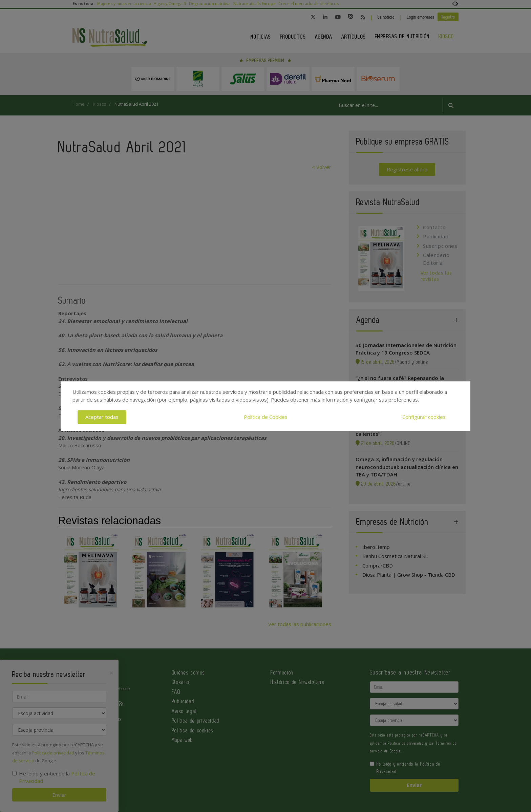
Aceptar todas (102, 417)
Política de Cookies (266, 417)
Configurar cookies (424, 417)
